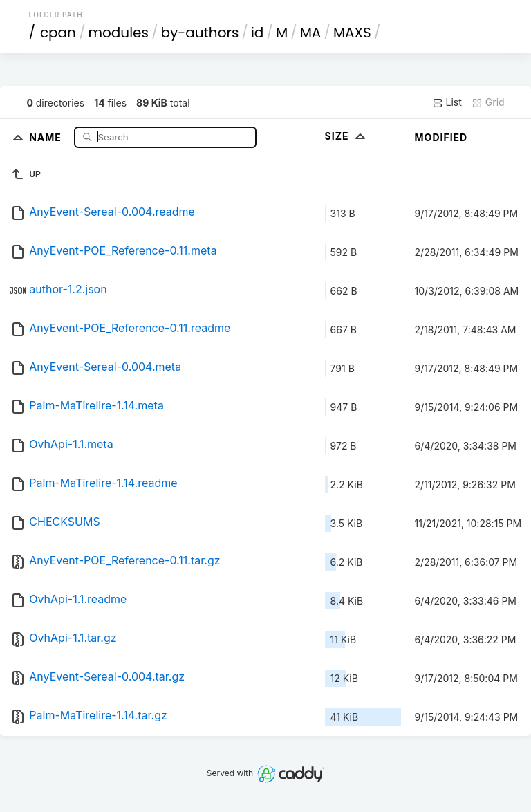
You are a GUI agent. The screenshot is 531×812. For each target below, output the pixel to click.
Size (347, 136)
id (257, 33)
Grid (488, 102)
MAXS (352, 33)
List (447, 102)
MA (311, 33)
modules (118, 33)
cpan (58, 33)
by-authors (199, 33)
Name (47, 137)
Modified (441, 137)
